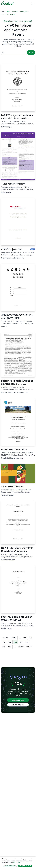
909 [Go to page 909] (21, 642)
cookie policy (16, 863)
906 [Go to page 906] (4, 642)
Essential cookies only (10, 866)
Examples (24, 11)
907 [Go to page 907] (10, 642)
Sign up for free (18, 700)
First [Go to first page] (6, 638)
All (8, 11)
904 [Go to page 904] (25, 638)
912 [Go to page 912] (10, 647)
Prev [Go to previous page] (14, 638)
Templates (14, 11)
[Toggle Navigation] (33, 3)
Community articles (8, 14)
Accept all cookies (25, 866)
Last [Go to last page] (29, 647)
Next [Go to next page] (21, 647)
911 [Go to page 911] (4, 647)
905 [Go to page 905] (30, 638)
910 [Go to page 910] (27, 642)
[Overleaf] (7, 3)
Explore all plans (18, 705)
